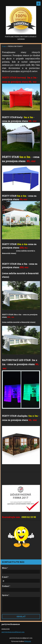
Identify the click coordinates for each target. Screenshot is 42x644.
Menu (38, 4)
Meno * (5, 568)
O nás (4, 46)
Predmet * (6, 586)
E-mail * (5, 577)
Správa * (6, 595)
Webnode (28, 641)
